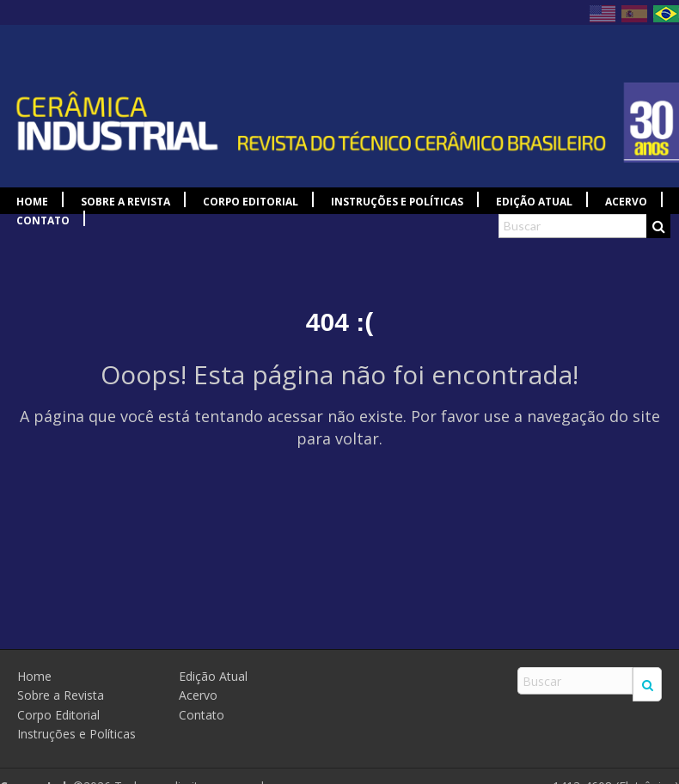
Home (32, 202)
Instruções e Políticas (397, 202)
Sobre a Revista (125, 202)
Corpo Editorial (251, 202)
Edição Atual (534, 202)
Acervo (626, 202)
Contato (43, 220)
